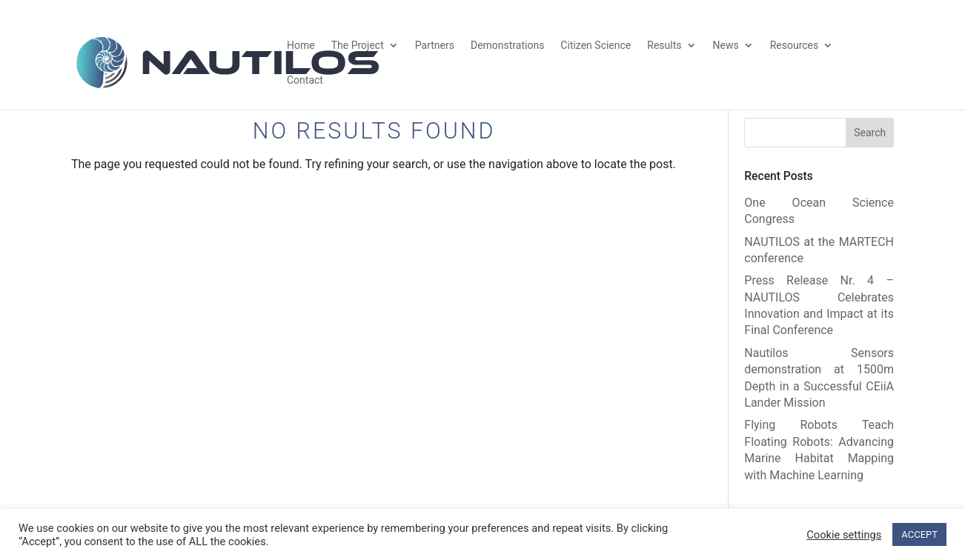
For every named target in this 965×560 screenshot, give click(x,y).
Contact (305, 80)
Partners (435, 46)
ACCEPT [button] (919, 534)
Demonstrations (507, 46)
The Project (358, 46)
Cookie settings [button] (844, 535)
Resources (795, 46)
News (726, 46)
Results (664, 46)
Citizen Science (596, 46)
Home (301, 46)
